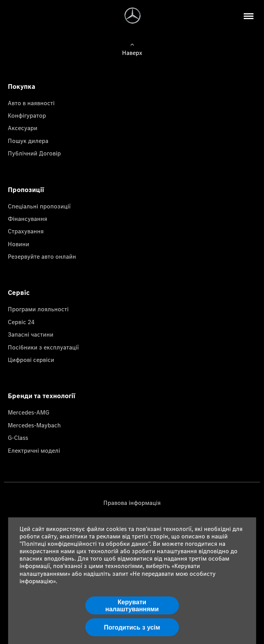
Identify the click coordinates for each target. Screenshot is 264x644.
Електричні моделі (34, 450)
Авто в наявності (31, 103)
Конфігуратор (27, 115)
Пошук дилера (28, 141)
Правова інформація (132, 503)
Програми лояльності (38, 309)
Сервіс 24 (21, 322)
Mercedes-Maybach (34, 425)
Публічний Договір (34, 153)
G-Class (18, 438)
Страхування (26, 231)
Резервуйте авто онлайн (42, 256)
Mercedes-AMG (28, 412)
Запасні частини (31, 334)
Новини (19, 244)
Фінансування (27, 219)
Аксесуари (23, 128)
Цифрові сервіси (31, 360)
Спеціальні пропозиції (39, 206)
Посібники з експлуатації (43, 347)
